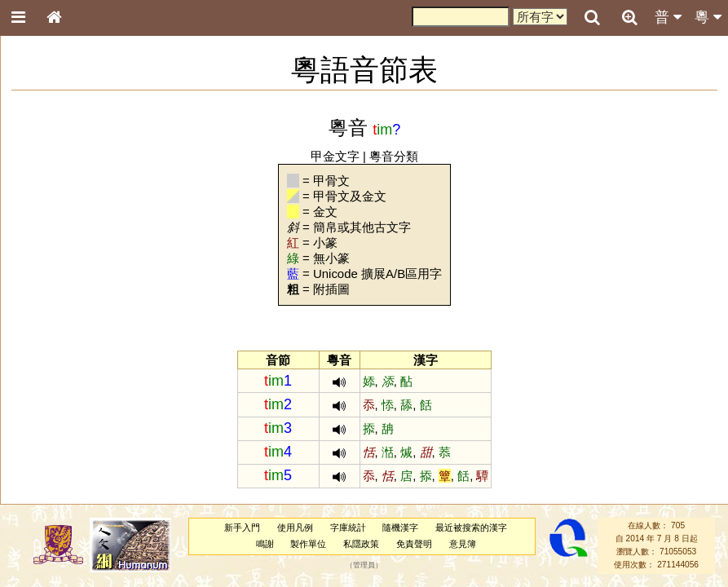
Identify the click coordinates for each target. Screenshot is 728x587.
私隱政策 (361, 544)
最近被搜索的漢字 (471, 527)
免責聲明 (414, 544)
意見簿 (463, 544)
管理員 (364, 565)
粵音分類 (394, 156)
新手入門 (242, 527)
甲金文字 (335, 156)
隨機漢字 (400, 527)
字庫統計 (348, 527)
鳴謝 (265, 544)
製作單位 (308, 544)
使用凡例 (295, 527)
